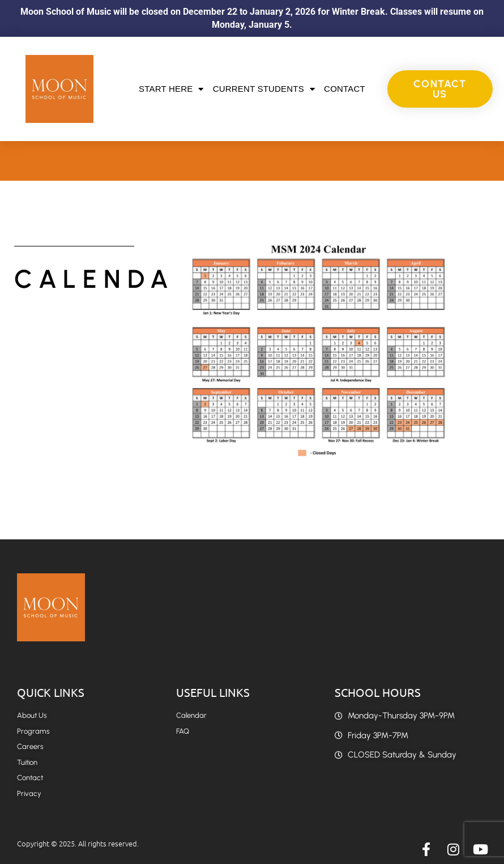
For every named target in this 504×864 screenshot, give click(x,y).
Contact (345, 89)
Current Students (264, 89)
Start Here (171, 89)
